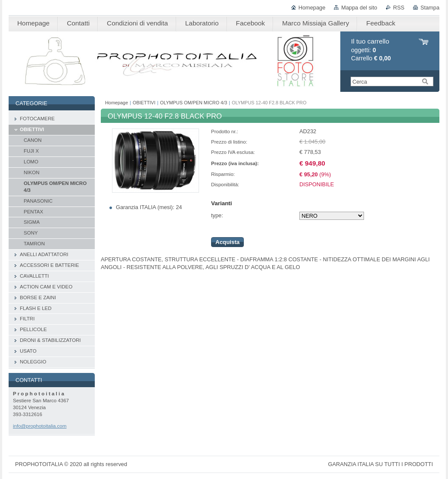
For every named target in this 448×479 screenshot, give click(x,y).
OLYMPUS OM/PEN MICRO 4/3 (194, 103)
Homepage (312, 8)
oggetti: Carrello (371, 50)
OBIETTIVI (144, 103)
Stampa (430, 8)
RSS (399, 8)
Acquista (227, 242)
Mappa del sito (359, 8)
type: (217, 215)
